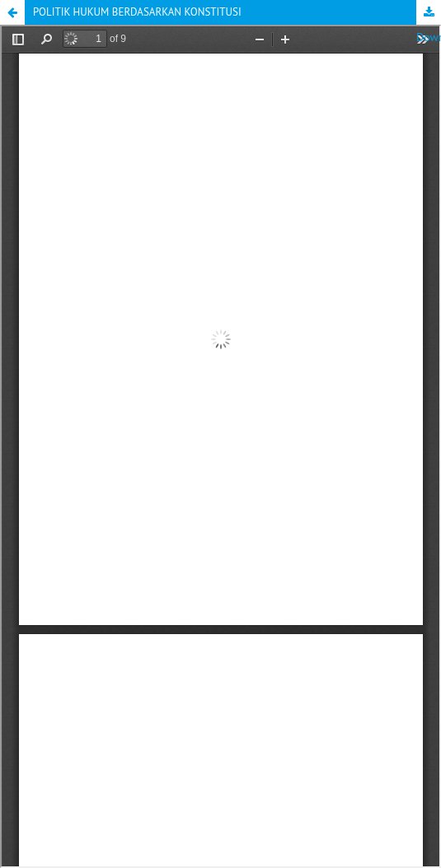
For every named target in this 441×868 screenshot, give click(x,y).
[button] (12, 12)
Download (429, 12)
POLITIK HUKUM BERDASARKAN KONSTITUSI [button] (137, 12)
